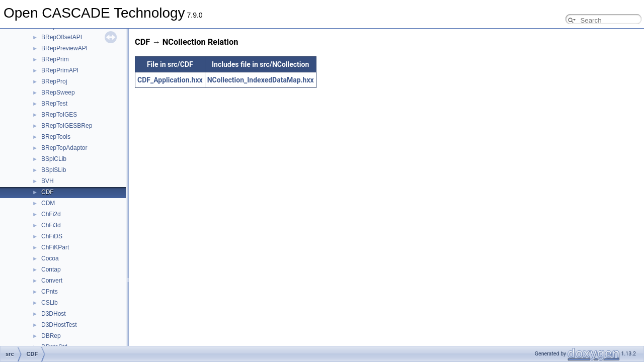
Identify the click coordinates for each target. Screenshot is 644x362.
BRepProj (54, 81)
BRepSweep (58, 93)
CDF (48, 192)
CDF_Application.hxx (170, 80)
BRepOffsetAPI (62, 37)
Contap (51, 269)
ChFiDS (52, 236)
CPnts (50, 292)
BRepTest (54, 104)
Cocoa (50, 258)
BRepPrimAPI (60, 70)
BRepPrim (55, 59)
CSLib (50, 303)
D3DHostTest (59, 325)
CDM (48, 203)
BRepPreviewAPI (64, 48)
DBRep (51, 336)
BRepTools (56, 137)
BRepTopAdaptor (64, 148)
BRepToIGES (59, 115)
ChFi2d (51, 214)
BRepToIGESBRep (67, 126)
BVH (48, 181)
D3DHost (54, 314)
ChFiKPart (55, 247)
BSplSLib (54, 170)
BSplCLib (54, 159)
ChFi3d (51, 225)
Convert (52, 281)
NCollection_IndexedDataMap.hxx (261, 80)
